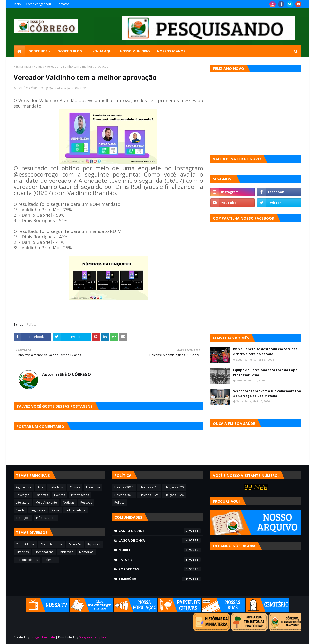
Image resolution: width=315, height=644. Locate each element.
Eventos (60, 495)
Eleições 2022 (124, 495)
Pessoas (86, 503)
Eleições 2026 (174, 495)
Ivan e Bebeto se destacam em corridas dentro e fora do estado (265, 351)
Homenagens (44, 552)
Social (55, 510)
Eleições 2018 (149, 487)
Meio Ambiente (46, 503)
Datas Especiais (52, 544)
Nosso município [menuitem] (135, 51)
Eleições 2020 (174, 487)
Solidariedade (76, 510)
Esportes (42, 495)
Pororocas (160, 569)
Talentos (50, 560)
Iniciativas (66, 552)
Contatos (63, 4)
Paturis (160, 560)
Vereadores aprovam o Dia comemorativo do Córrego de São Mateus (267, 393)
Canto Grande (160, 531)
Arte (40, 487)
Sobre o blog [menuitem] (70, 51)
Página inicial (23, 67)
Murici (160, 550)
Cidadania (57, 487)
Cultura (75, 487)
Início (17, 4)
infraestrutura (46, 518)
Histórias (22, 552)
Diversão (75, 544)
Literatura (23, 503)
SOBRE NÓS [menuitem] (38, 51)
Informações (80, 495)
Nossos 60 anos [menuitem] (171, 51)
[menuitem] (19, 51)
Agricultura (24, 487)
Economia (93, 487)
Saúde (20, 510)
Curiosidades (25, 544)
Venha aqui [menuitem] (102, 51)
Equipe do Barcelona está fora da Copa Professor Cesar (265, 372)
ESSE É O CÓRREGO (30, 88)
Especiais (94, 544)
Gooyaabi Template (93, 637)
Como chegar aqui (39, 4)
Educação (23, 495)
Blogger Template (42, 637)
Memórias (86, 552)
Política (39, 67)
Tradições (23, 518)
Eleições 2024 (149, 495)
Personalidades (27, 560)
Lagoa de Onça (160, 540)
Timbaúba (160, 579)
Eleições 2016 (124, 487)
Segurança (38, 510)
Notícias (69, 503)
